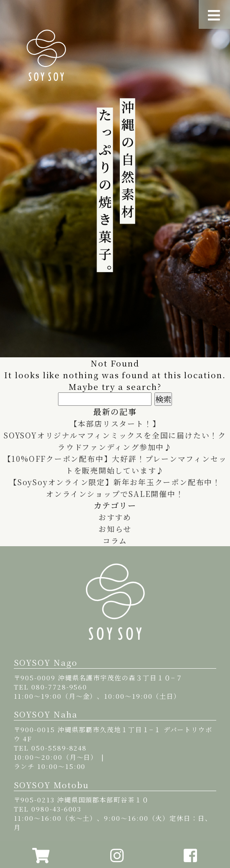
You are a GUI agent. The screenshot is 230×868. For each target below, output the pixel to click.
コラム (115, 540)
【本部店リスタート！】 (115, 423)
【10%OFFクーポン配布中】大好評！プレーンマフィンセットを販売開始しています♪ (115, 464)
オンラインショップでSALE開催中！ (115, 494)
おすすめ (115, 517)
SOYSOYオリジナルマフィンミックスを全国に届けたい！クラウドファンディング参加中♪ (115, 441)
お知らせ (115, 529)
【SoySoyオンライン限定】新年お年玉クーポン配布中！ (115, 482)
